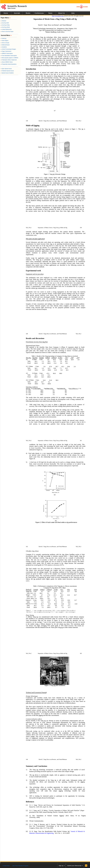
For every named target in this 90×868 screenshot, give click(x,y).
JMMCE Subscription (7, 53)
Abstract (3, 21)
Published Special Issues (7, 71)
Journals (17, 13)
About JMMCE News (7, 62)
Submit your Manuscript (74, 866)
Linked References (6, 29)
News (50, 13)
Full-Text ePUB (5, 27)
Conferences (39, 13)
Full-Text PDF (5, 23)
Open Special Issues (6, 69)
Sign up (61, 866)
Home (6, 13)
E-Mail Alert (6, 866)
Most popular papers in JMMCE (9, 58)
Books (28, 13)
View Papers (5, 41)
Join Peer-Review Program (20, 866)
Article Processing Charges (8, 49)
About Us (61, 13)
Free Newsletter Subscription (9, 56)
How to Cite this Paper (7, 32)
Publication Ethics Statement (9, 60)
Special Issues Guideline (7, 73)
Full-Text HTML (5, 25)
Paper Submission (6, 51)
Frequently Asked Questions (9, 64)
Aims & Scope (5, 43)
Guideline (4, 47)
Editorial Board (5, 45)
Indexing (3, 38)
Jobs (73, 13)
